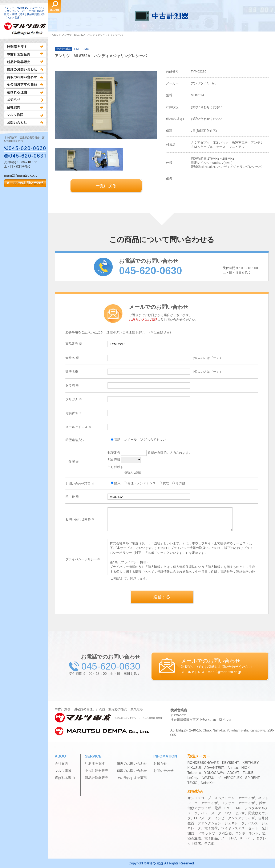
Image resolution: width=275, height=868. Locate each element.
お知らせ (25, 100)
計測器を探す (25, 47)
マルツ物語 (25, 115)
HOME (54, 35)
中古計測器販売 (25, 54)
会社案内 (25, 107)
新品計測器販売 (25, 62)
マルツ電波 (63, 771)
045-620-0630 (25, 148)
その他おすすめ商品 (25, 85)
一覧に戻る (106, 186)
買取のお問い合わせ (25, 77)
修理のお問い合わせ (25, 70)
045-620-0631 (25, 156)
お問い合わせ (25, 122)
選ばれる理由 (25, 92)
